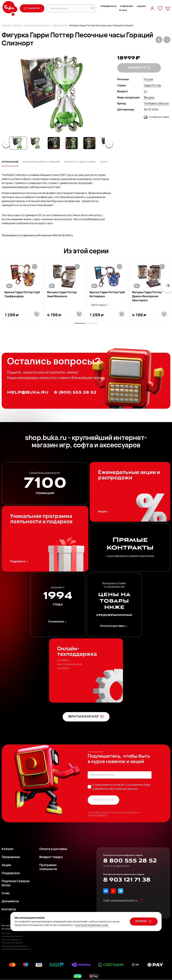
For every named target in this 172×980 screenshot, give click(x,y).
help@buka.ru (28, 392)
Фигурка (149, 98)
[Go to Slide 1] (18, 143)
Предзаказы (11, 857)
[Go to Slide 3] (54, 143)
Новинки (126, 6)
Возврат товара (51, 857)
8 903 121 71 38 (127, 880)
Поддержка (11, 873)
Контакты (9, 910)
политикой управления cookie (92, 925)
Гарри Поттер (152, 86)
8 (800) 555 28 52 (75, 392)
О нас (123, 10)
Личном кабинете (97, 815)
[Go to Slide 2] (36, 143)
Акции (141, 6)
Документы (10, 902)
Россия (148, 80)
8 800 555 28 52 (130, 861)
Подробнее (19, 562)
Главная (6, 26)
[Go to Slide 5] (89, 143)
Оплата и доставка (114, 626)
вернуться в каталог (86, 716)
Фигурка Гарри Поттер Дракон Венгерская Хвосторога (147, 297)
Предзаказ (108, 6)
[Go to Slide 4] (72, 143)
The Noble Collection (156, 104)
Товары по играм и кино (37, 26)
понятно (144, 921)
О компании (58, 622)
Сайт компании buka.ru (123, 901)
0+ (145, 92)
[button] (57, 94)
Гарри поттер (60, 26)
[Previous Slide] (6, 144)
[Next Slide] (109, 144)
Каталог (17, 26)
